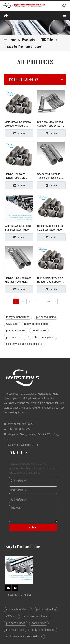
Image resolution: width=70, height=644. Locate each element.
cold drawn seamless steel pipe (24, 344)
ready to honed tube (18, 317)
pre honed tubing (46, 317)
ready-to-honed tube (36, 324)
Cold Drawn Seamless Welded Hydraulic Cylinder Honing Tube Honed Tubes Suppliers (18, 124)
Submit (33, 528)
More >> (60, 548)
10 (48, 301)
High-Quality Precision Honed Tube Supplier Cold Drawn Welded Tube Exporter (50, 280)
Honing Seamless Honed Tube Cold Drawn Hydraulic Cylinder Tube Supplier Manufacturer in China (18, 176)
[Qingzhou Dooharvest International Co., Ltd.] (35, 27)
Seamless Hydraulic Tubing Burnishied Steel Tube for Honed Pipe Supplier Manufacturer (51, 176)
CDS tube (12, 324)
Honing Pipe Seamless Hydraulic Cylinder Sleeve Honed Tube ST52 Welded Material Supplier (18, 280)
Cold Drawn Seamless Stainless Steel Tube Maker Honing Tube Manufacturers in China (18, 228)
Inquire (19, 133)
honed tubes (39, 330)
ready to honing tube (43, 337)
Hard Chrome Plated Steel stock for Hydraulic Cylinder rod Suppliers (19, 596)
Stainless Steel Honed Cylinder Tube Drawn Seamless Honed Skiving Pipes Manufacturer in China (50, 124)
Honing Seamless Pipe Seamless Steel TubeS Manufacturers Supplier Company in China (51, 228)
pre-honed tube (15, 337)
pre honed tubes (16, 330)
